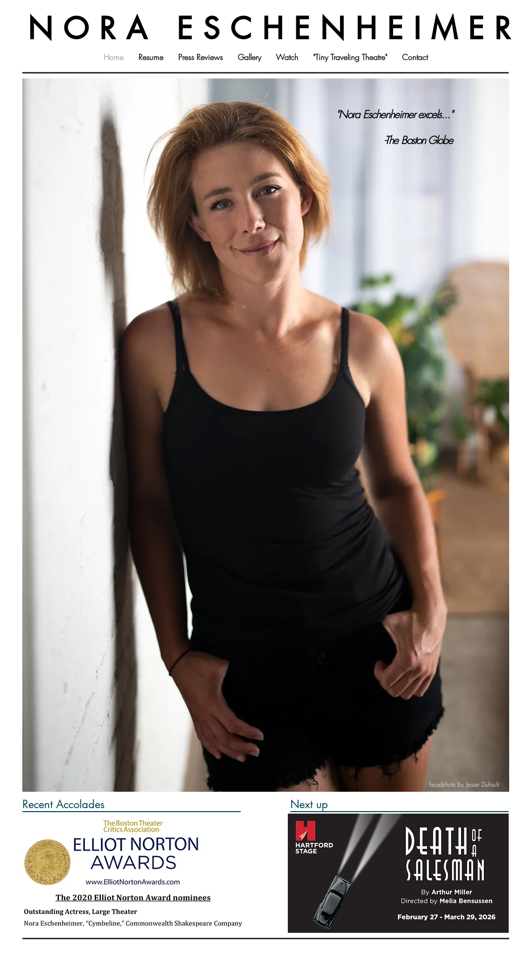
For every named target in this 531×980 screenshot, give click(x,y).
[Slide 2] (265, 567)
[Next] (490, 333)
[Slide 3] (276, 567)
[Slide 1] (242, 567)
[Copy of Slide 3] (288, 567)
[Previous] (39, 333)
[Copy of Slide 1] (253, 567)
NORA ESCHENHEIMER (274, 29)
